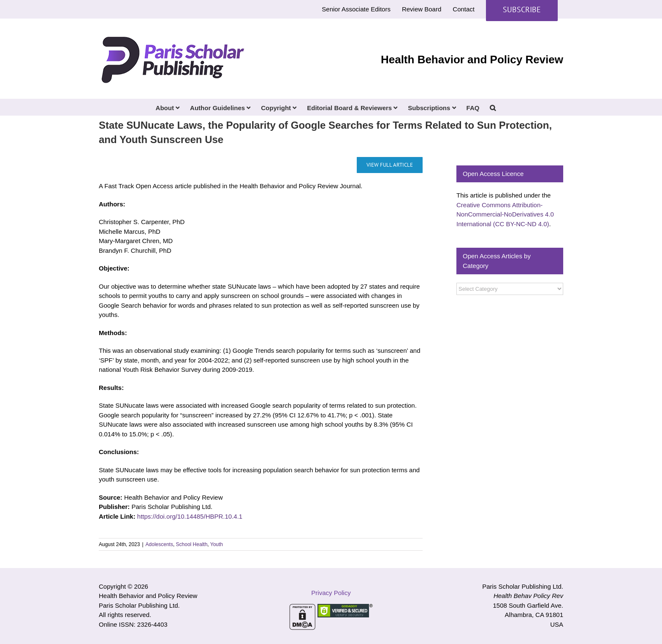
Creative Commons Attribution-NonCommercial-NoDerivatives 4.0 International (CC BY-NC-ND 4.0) (505, 214)
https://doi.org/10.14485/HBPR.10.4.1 (190, 516)
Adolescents (159, 544)
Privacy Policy (331, 593)
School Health (192, 544)
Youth (217, 544)
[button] (493, 107)
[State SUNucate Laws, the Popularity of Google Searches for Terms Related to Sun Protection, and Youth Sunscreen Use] (390, 165)
